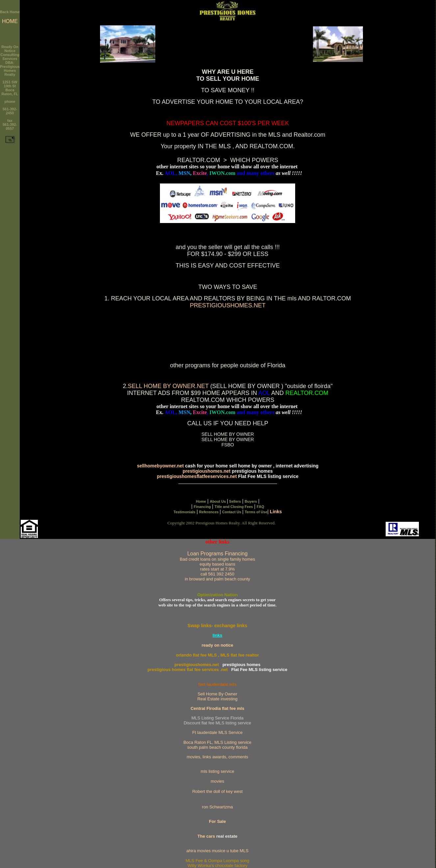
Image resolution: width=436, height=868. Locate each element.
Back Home (10, 12)
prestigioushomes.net (206, 471)
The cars (206, 836)
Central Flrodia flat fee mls (217, 708)
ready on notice (218, 645)
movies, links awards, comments (217, 757)
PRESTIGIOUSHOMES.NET (228, 305)
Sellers (234, 501)
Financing (202, 507)
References (209, 512)
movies (217, 781)
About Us (218, 501)
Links (276, 512)
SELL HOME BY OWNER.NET (168, 386)
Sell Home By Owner (217, 694)
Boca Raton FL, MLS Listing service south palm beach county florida (217, 745)
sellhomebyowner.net (160, 466)
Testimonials (184, 512)
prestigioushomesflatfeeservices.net (198, 476)
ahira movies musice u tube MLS (217, 851)
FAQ (260, 507)
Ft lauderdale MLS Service (217, 732)
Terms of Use (256, 512)
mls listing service (218, 771)
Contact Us (232, 512)
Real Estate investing (218, 699)
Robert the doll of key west (217, 791)
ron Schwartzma (218, 807)
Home (201, 501)
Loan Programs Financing (217, 566)
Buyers (251, 501)
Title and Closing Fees (234, 507)
